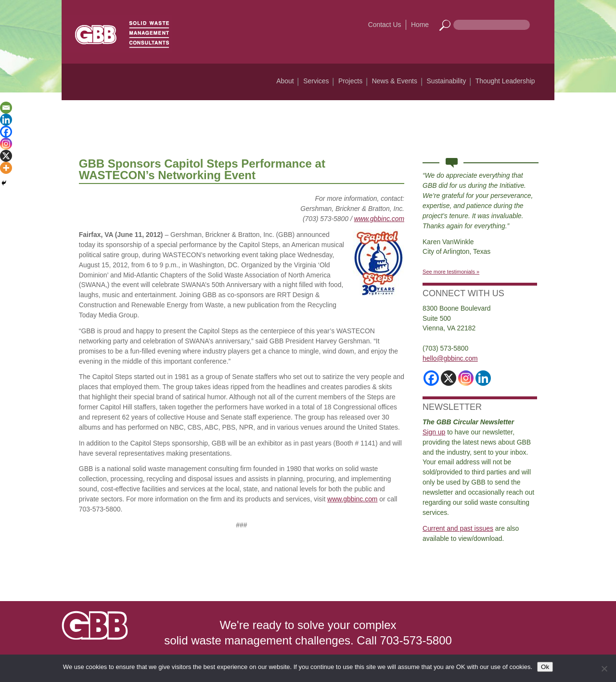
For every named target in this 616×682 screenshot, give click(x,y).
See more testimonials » (451, 272)
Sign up (434, 432)
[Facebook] (6, 132)
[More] (6, 168)
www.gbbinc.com (379, 219)
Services (316, 81)
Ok (545, 667)
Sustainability (446, 81)
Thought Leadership (505, 81)
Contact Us (385, 25)
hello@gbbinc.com (450, 358)
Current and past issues (458, 528)
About (285, 81)
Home (420, 25)
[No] (604, 669)
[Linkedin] (6, 120)
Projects (350, 81)
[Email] (6, 108)
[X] (6, 156)
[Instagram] (6, 144)
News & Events (395, 81)
